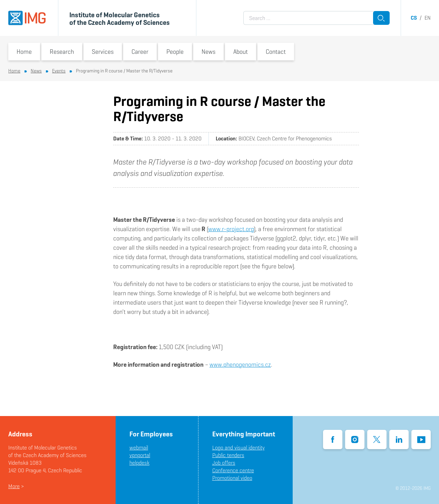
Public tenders (228, 455)
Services (103, 52)
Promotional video (232, 478)
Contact (276, 52)
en (428, 18)
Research (62, 52)
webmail (139, 448)
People (175, 52)
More (14, 486)
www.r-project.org (231, 229)
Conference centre (233, 470)
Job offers (224, 463)
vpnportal (140, 455)
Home (24, 52)
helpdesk (139, 463)
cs (414, 18)
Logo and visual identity (238, 448)
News (208, 52)
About (241, 52)
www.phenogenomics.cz (240, 364)
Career (140, 52)
